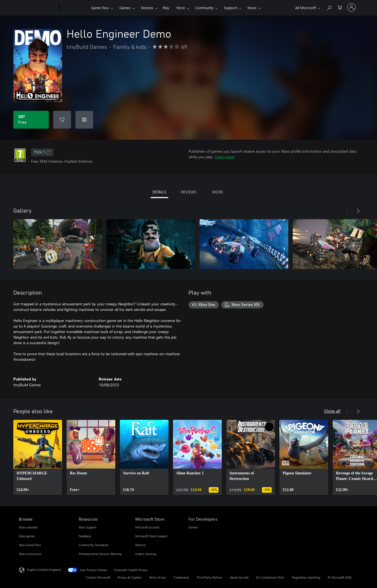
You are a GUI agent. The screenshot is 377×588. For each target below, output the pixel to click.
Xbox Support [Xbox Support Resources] (88, 527)
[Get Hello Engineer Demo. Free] (31, 120)
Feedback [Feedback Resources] (85, 536)
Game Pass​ (100, 8)
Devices (147, 8)
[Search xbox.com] (329, 7)
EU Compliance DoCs (270, 577)
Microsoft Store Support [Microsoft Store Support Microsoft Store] (151, 536)
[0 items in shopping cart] (340, 7)
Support (230, 8)
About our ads (239, 577)
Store (181, 8)
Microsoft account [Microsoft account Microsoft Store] (147, 527)
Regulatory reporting (306, 577)
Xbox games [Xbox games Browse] (27, 536)
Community (204, 8)
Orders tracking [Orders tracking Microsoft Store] (146, 554)
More (252, 8)
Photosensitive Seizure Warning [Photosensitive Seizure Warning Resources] (100, 554)
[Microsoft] (38, 8)
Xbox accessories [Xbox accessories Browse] (30, 554)
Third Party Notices (209, 577)
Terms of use (157, 577)
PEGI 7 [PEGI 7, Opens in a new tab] (42, 152)
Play (166, 8)
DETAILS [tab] (159, 192)
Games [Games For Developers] (193, 527)
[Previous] (347, 211)
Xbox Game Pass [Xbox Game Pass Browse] (30, 545)
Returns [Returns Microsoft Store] (141, 545)
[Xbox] (74, 8)
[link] (38, 457)
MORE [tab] (218, 192)
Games (125, 8)
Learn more (225, 157)
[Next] (358, 211)
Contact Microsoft (98, 577)
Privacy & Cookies (130, 577)
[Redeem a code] (84, 120)
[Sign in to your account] (351, 7)
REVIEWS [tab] (189, 192)
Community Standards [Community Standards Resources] (94, 545)
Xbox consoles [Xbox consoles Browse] (28, 527)
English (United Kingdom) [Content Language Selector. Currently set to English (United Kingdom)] (44, 570)
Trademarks (181, 577)
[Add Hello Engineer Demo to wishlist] (62, 120)
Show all (332, 411)
